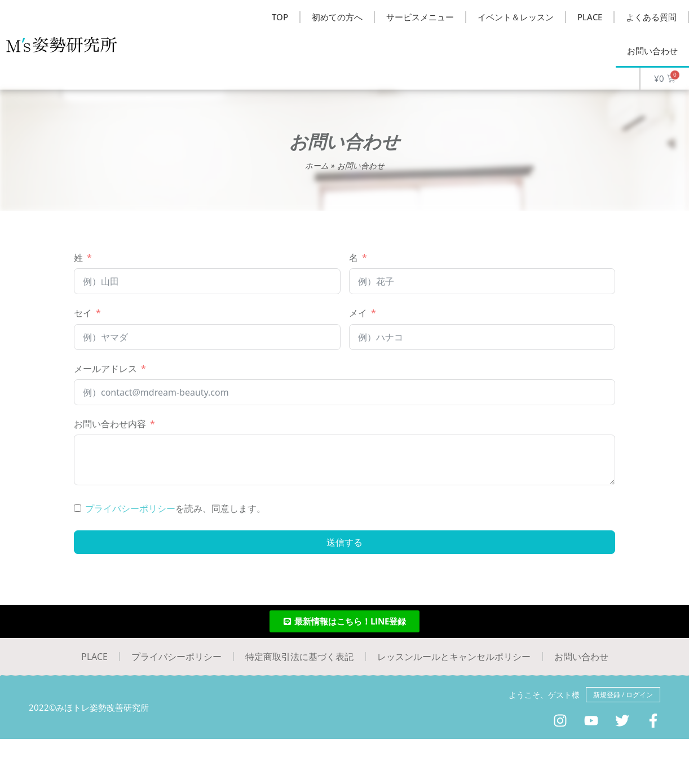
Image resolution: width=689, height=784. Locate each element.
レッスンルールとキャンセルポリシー (454, 657)
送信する (344, 542)
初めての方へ (337, 17)
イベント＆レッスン (516, 17)
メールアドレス (105, 369)
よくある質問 (651, 17)
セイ (83, 313)
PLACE (590, 17)
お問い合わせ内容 (110, 424)
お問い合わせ (652, 51)
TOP (280, 17)
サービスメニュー (420, 17)
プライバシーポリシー (130, 508)
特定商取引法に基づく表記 (299, 657)
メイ (358, 313)
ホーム (317, 165)
